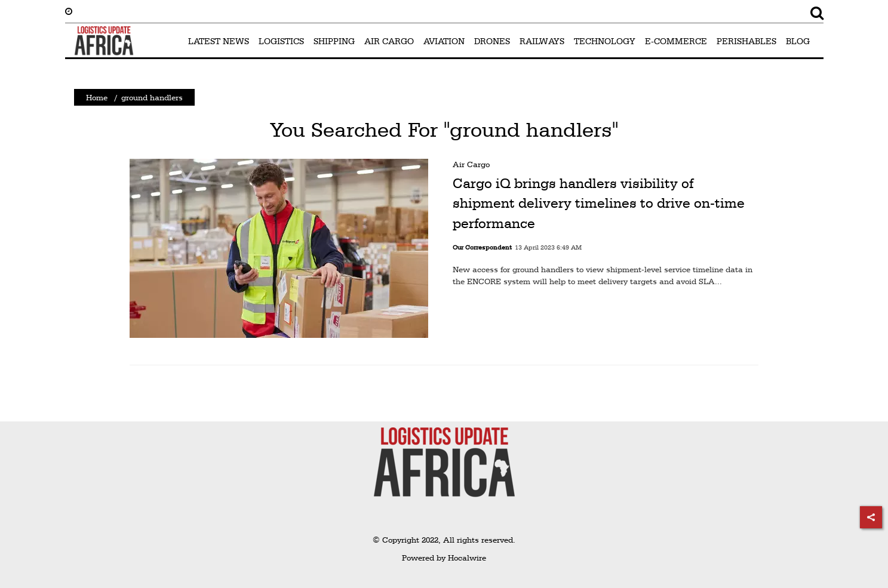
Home (97, 97)
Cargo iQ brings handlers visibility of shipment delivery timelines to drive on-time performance (599, 203)
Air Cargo (471, 164)
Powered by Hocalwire (444, 558)
